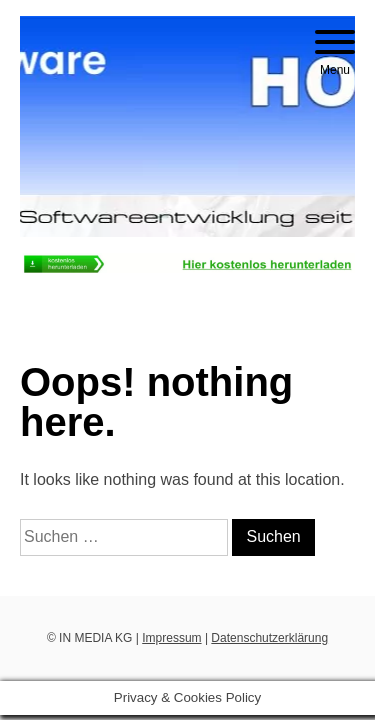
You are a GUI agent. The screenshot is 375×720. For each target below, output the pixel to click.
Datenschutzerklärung (269, 638)
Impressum (171, 638)
